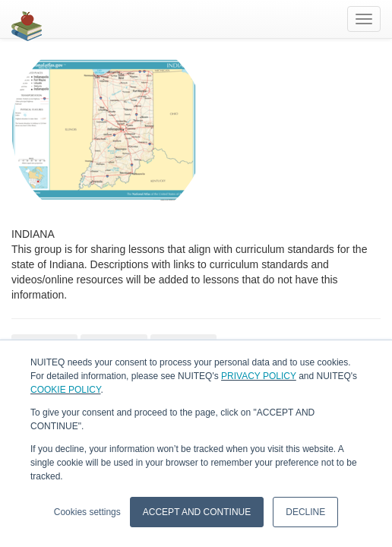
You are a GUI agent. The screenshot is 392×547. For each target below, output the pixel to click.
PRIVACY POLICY (259, 376)
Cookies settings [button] (87, 512)
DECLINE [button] (305, 512)
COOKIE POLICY (65, 390)
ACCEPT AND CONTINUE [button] (197, 512)
